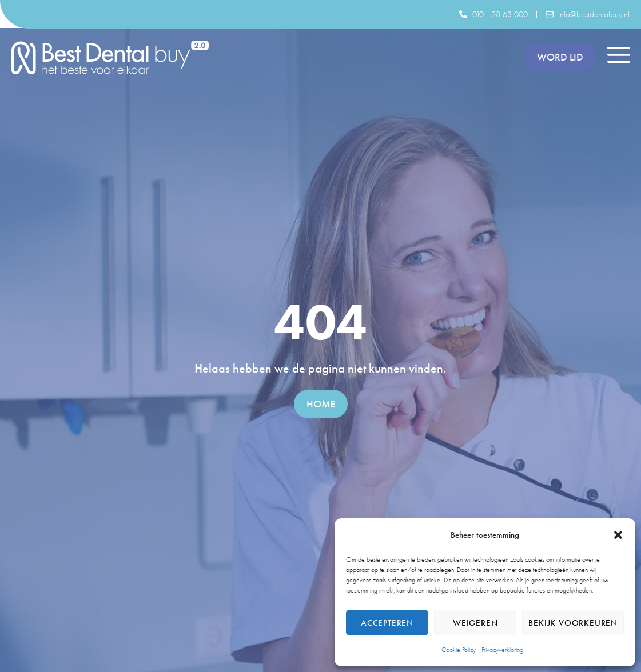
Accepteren (387, 623)
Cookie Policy (459, 650)
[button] (618, 535)
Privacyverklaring (502, 650)
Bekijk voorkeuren (573, 623)
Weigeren (475, 623)
